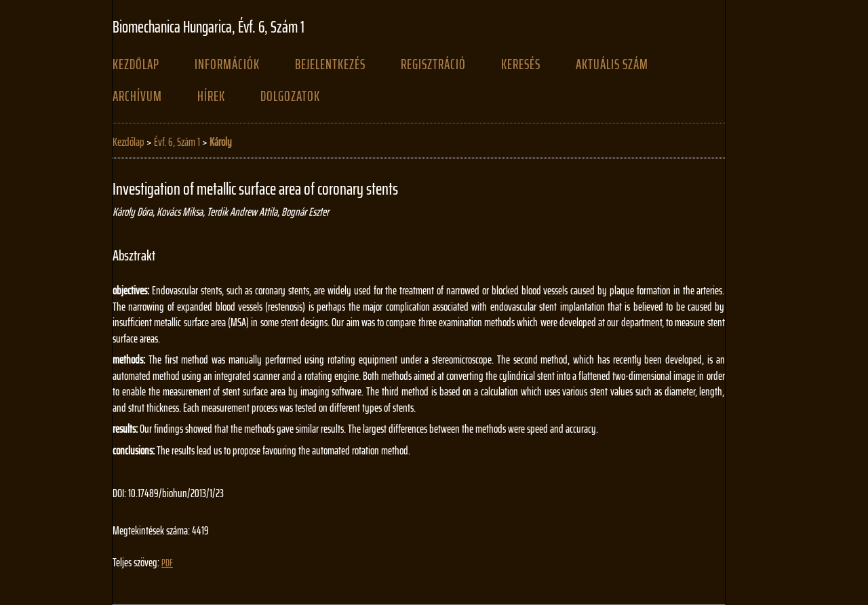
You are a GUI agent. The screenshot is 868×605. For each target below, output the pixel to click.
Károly (221, 142)
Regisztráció (433, 64)
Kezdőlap (136, 64)
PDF (167, 563)
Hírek (211, 96)
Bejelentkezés (330, 64)
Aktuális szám (612, 64)
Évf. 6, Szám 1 (177, 142)
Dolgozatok (290, 96)
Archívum (137, 96)
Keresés (521, 64)
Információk (227, 64)
